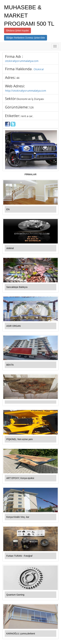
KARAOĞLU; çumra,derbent (21, 634)
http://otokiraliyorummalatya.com (26, 91)
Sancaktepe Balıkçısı (17, 287)
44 (18, 78)
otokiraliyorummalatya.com (22, 61)
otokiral (10, 248)
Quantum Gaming (15, 595)
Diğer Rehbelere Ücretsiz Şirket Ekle (26, 38)
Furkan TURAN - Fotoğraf (19, 556)
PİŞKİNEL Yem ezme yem (20, 439)
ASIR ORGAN (14, 326)
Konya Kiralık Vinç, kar (18, 517)
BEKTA (10, 365)
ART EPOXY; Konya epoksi (20, 478)
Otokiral (39, 69)
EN (8, 209)
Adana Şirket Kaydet (17, 31)
